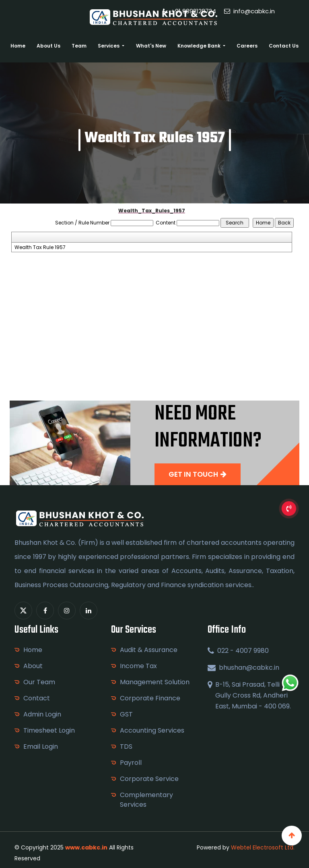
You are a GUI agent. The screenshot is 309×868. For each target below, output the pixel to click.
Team (79, 46)
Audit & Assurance (149, 650)
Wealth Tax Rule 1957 (40, 247)
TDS (126, 747)
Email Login (41, 747)
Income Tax (138, 666)
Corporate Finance (150, 698)
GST (126, 714)
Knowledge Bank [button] (200, 46)
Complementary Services (146, 800)
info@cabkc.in (249, 11)
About (33, 666)
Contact (37, 698)
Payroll (131, 763)
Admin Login (42, 714)
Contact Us (284, 46)
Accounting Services (152, 730)
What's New (151, 46)
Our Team (39, 682)
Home (18, 46)
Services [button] (109, 46)
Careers (247, 46)
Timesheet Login (49, 730)
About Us (48, 46)
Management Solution (155, 682)
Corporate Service (149, 779)
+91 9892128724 (190, 11)
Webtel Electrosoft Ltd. (263, 847)
